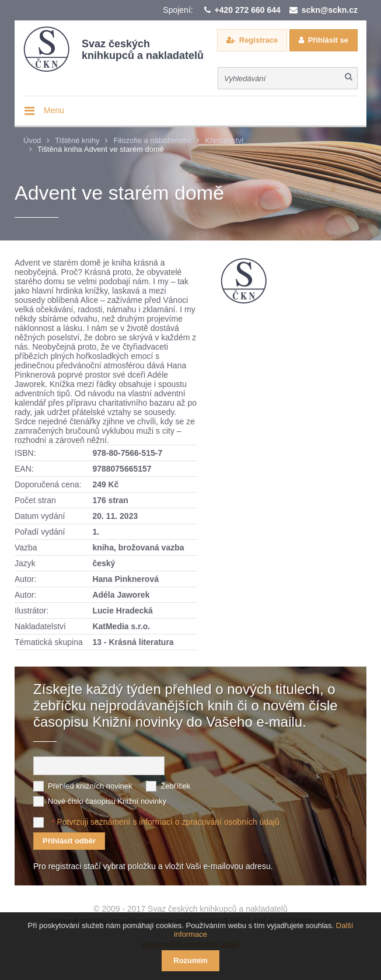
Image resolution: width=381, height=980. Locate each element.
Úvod (32, 140)
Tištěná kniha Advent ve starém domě (101, 149)
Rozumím (190, 960)
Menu (54, 110)
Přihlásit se (328, 40)
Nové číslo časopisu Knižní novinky (107, 801)
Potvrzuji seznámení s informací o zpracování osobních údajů (168, 822)
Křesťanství (224, 140)
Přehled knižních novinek (90, 786)
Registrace (258, 40)
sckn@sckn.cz (330, 10)
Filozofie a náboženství (152, 140)
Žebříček (175, 786)
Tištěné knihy (77, 140)
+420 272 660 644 (248, 10)
